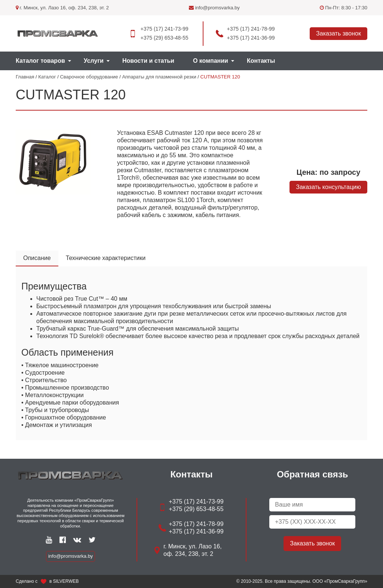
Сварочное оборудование (89, 77)
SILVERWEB (66, 581)
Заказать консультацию (328, 187)
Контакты (261, 61)
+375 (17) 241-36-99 (251, 38)
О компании (211, 61)
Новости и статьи (148, 61)
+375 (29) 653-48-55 (164, 38)
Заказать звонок (338, 33)
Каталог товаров (40, 61)
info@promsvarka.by (214, 8)
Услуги (94, 61)
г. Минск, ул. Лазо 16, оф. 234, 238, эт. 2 (62, 8)
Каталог (47, 77)
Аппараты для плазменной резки (159, 77)
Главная (25, 77)
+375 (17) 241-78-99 (251, 29)
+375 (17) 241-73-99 (164, 29)
